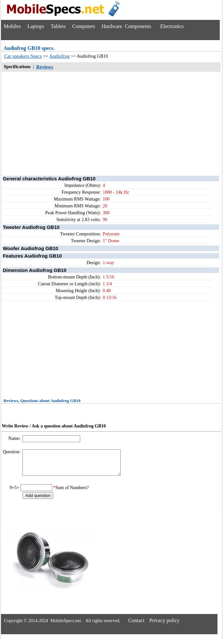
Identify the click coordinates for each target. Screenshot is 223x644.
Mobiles (12, 26)
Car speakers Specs (23, 56)
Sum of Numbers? (72, 493)
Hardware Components (126, 26)
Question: (12, 452)
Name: (15, 438)
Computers (83, 26)
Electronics (172, 26)
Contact (136, 625)
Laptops (36, 26)
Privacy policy (164, 625)
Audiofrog (59, 56)
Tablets (58, 26)
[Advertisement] (111, 123)
